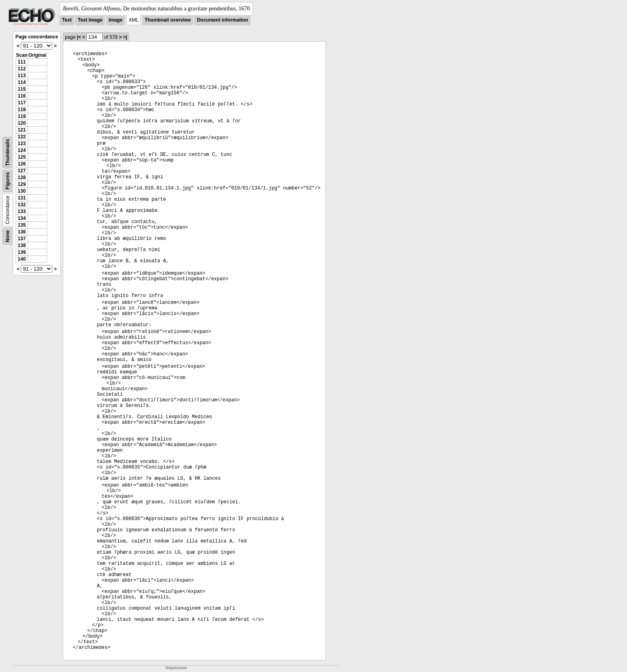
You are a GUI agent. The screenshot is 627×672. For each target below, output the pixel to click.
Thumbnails (8, 153)
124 (22, 150)
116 (22, 96)
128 (22, 177)
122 (22, 137)
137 (22, 239)
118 (22, 110)
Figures (8, 181)
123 (22, 144)
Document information (222, 20)
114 (22, 82)
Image (116, 20)
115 (22, 89)
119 (22, 116)
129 (22, 184)
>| (125, 37)
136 (22, 232)
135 (22, 225)
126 (22, 164)
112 (22, 69)
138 (22, 245)
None (8, 236)
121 (22, 130)
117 (22, 103)
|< (79, 37)
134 (22, 218)
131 (22, 198)
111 (22, 62)
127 (22, 171)
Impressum (176, 668)
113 (22, 76)
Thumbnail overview (168, 20)
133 (22, 211)
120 (22, 123)
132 (22, 205)
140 (22, 259)
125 (22, 157)
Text (67, 20)
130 (22, 191)
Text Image (90, 20)
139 (22, 252)
